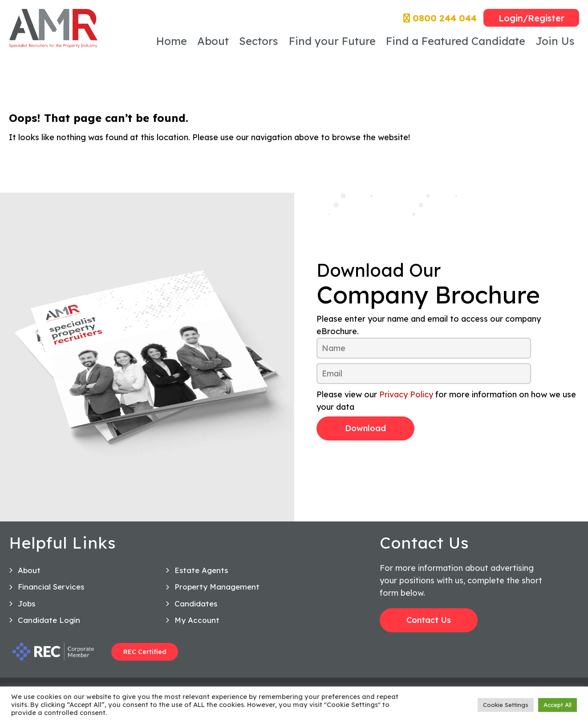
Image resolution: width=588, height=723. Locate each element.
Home (172, 41)
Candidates (196, 609)
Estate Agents (201, 576)
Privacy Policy (406, 394)
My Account (197, 626)
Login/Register (531, 18)
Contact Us (429, 626)
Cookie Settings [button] (506, 705)
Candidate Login (49, 626)
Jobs (26, 609)
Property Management (217, 593)
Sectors (259, 41)
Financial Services (51, 593)
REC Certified (145, 658)
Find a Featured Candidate (456, 41)
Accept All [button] (558, 705)
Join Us (555, 41)
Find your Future (332, 41)
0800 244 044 (440, 18)
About (213, 41)
